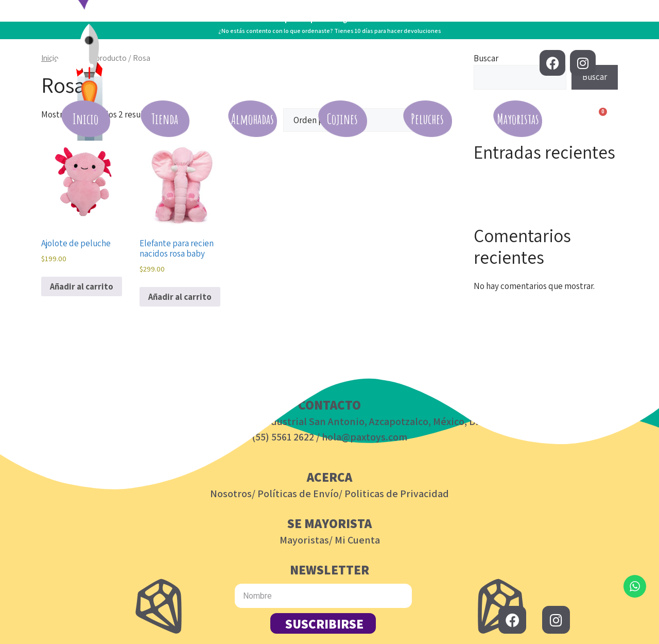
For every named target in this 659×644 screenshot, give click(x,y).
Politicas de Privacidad (397, 494)
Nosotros (231, 494)
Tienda (165, 119)
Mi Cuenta (357, 540)
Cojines (342, 119)
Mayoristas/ (306, 540)
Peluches (427, 119)
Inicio (85, 119)
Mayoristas (518, 119)
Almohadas (253, 119)
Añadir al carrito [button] (82, 286)
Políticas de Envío (298, 494)
